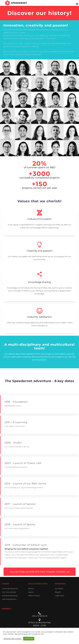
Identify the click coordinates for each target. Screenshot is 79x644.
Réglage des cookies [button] (12, 639)
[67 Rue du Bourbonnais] (40, 620)
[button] (77, 4)
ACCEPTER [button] (29, 639)
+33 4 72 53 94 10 (39, 616)
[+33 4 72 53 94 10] (40, 613)
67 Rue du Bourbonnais (40, 622)
